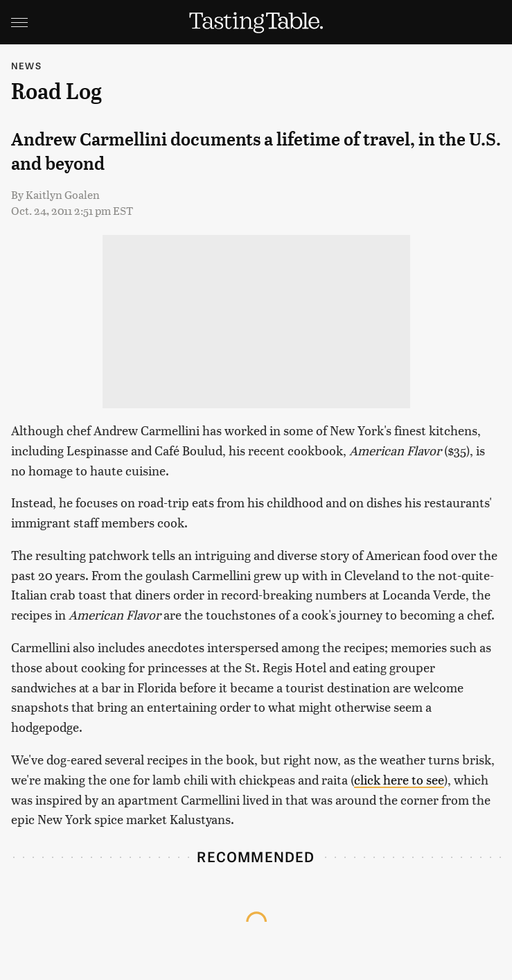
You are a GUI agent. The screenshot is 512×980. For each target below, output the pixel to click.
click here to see (399, 779)
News (26, 65)
